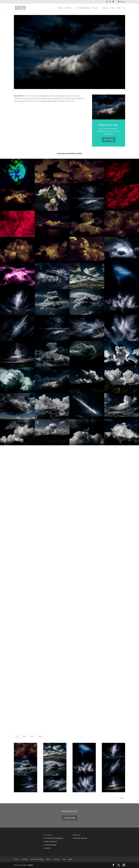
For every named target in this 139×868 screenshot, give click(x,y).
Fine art (28, 96)
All (17, 736)
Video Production (51, 841)
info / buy (109, 140)
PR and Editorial (51, 845)
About (95, 8)
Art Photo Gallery (83, 8)
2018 (40, 736)
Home (60, 8)
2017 (32, 736)
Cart (112, 8)
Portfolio (68, 8)
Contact (105, 8)
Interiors (48, 848)
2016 (24, 736)
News (119, 8)
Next (122, 798)
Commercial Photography (54, 838)
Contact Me (69, 818)
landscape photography (40, 96)
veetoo (30, 865)
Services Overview (81, 838)
